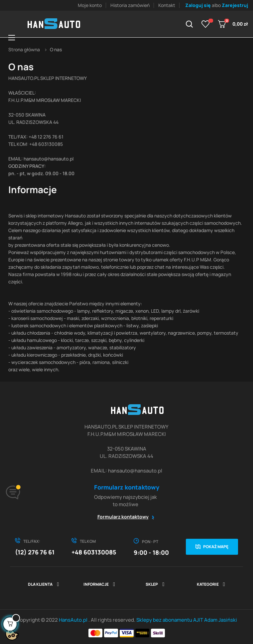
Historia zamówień (130, 5)
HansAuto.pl (74, 620)
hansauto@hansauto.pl (49, 159)
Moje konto (90, 5)
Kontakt (167, 5)
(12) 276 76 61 (35, 552)
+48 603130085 (94, 552)
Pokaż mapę (216, 547)
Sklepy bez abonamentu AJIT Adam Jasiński (187, 620)
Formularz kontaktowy (123, 517)
